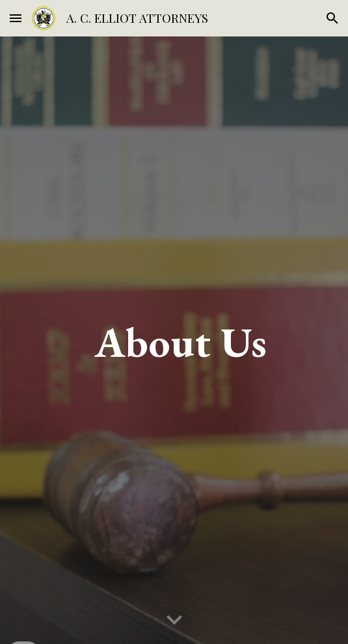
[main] (174, 340)
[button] (16, 18)
